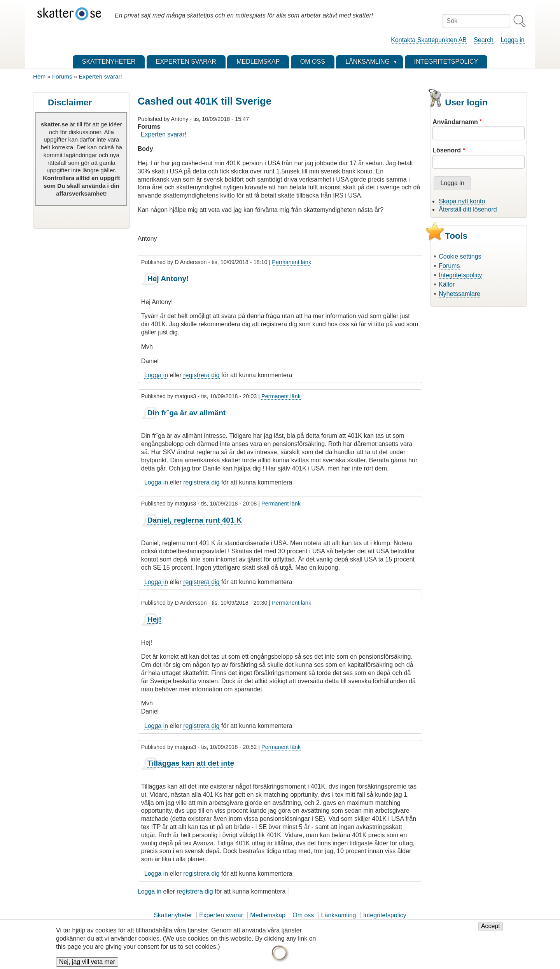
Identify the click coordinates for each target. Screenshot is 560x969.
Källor (447, 284)
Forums (62, 76)
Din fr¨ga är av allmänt (187, 413)
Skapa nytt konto (462, 201)
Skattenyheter (173, 915)
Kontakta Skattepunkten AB (429, 40)
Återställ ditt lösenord (468, 209)
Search (484, 40)
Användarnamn (455, 122)
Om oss (303, 915)
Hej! (154, 619)
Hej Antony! (168, 279)
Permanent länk (291, 262)
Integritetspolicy (460, 275)
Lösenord (447, 150)
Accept (491, 930)
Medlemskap (268, 915)
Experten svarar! (100, 76)
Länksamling (339, 915)
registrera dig (201, 375)
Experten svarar (221, 915)
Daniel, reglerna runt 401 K (195, 520)
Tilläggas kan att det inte (191, 763)
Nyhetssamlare (459, 294)
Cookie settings (460, 256)
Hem (39, 76)
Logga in (512, 40)
